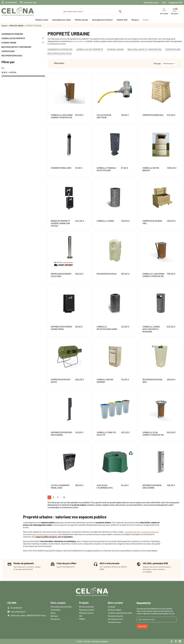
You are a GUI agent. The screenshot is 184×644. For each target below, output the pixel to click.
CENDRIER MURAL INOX (61, 168)
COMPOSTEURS (8, 51)
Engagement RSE (176, 2)
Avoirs (53, 613)
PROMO (82, 619)
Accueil (4, 26)
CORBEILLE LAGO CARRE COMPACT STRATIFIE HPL (62, 116)
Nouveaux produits (87, 610)
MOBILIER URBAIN (16, 26)
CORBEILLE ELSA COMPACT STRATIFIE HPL (153, 434)
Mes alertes (55, 619)
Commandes (55, 610)
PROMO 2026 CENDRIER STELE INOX (61, 275)
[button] (42, 20)
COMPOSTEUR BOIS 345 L (153, 115)
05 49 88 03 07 (9, 2)
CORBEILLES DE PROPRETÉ (13, 38)
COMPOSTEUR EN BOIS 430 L (152, 222)
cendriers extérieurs (150, 532)
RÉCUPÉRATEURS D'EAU (12, 56)
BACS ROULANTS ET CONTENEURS (16, 47)
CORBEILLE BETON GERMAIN (105, 381)
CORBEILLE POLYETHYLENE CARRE (107, 328)
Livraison (112, 607)
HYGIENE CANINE (9, 43)
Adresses (54, 616)
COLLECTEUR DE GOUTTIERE (104, 116)
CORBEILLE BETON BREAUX (151, 169)
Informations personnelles (61, 607)
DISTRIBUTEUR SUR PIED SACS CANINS (62, 434)
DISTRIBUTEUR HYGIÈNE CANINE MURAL (61, 328)
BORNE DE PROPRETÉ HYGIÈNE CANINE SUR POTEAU (60, 223)
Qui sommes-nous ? (151, 2)
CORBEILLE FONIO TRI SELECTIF (106, 434)
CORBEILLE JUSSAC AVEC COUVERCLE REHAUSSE (151, 329)
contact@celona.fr (18, 612)
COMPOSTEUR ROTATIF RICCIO (61, 381)
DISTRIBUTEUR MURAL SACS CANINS (152, 486)
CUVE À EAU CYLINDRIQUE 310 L (105, 486)
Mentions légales (115, 610)
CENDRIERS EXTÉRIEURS (12, 34)
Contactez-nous (28, 2)
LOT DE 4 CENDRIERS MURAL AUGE (60, 486)
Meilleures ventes (86, 613)
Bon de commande (87, 607)
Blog (164, 2)
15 (64, 497)
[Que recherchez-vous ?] (92, 11)
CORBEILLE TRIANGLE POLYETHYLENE (106, 169)
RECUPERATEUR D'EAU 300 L (152, 381)
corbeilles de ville (132, 532)
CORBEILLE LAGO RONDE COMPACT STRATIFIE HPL (154, 275)
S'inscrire (142, 626)
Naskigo (105, 641)
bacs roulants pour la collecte (45, 534)
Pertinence (168, 63)
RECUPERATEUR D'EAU (107, 274)
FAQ (81, 616)
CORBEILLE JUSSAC (105, 221)
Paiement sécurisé (115, 616)
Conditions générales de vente (120, 613)
